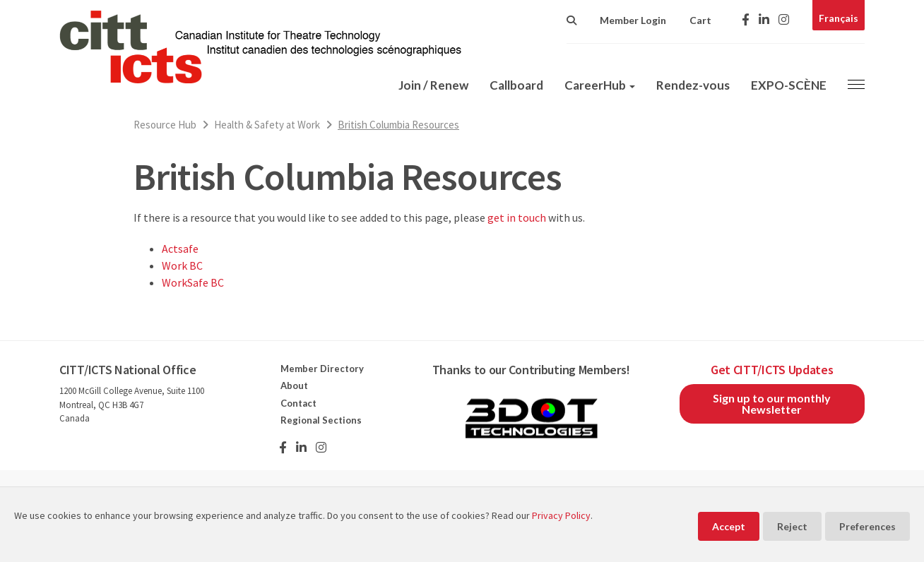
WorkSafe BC (193, 282)
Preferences (867, 526)
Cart (700, 20)
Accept (729, 526)
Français (839, 18)
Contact (298, 403)
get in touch (517, 217)
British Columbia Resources (398, 125)
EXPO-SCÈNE (789, 85)
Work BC (182, 265)
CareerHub (600, 85)
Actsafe (180, 249)
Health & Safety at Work (267, 125)
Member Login (633, 20)
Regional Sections (321, 420)
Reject (792, 526)
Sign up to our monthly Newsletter (772, 403)
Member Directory (322, 369)
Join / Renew (433, 85)
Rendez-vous (693, 85)
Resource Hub (165, 125)
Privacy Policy (561, 515)
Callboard (516, 85)
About (294, 385)
